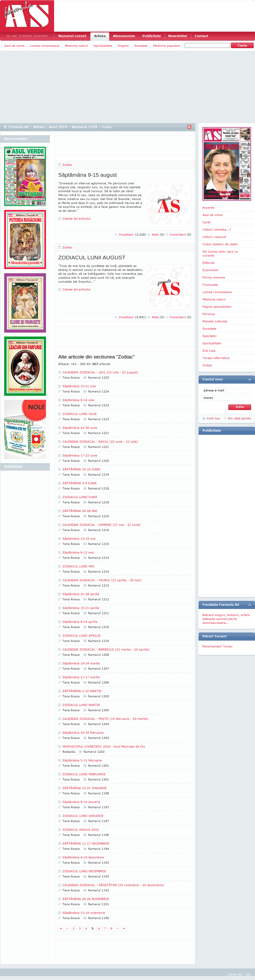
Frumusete (210, 285)
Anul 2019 (58, 127)
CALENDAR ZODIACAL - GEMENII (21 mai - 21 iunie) (102, 525)
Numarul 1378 (85, 127)
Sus (248, 974)
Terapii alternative (216, 358)
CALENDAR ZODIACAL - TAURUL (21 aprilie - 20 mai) (102, 580)
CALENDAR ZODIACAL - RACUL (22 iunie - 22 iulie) (100, 441)
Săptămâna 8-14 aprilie (80, 622)
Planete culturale (215, 321)
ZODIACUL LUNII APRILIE (82, 636)
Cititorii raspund (214, 237)
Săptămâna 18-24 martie (81, 663)
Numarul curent (72, 36)
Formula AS (19, 127)
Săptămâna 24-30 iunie (80, 428)
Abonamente (124, 36)
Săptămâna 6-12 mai (78, 552)
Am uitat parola (239, 418)
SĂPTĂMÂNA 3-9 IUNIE (80, 483)
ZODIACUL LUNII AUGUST (92, 257)
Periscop (209, 314)
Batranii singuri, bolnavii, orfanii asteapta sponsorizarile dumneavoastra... (226, 619)
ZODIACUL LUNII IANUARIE (83, 816)
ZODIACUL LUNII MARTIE (81, 705)
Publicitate (152, 36)
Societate (209, 329)
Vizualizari (132, 234)
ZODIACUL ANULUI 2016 (81, 830)
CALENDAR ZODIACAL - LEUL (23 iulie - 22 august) (100, 372)
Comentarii (180, 234)
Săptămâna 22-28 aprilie (81, 594)
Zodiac (67, 165)
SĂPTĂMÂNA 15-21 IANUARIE (85, 788)
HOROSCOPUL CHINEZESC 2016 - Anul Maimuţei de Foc (104, 746)
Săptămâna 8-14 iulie (78, 400)
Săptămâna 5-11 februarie (82, 760)
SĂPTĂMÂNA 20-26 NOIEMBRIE (86, 899)
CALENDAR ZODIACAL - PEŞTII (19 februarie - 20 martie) (105, 719)
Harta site (235, 974)
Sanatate (141, 46)
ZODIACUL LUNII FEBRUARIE (84, 774)
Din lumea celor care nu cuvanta (220, 253)
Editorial (208, 263)
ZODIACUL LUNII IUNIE (80, 497)
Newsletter (178, 36)
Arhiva (100, 36)
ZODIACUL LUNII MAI (78, 566)
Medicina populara (167, 46)
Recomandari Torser (218, 646)
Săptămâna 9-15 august (88, 175)
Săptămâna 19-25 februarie (83, 733)
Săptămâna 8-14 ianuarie (81, 802)
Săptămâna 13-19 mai (79, 539)
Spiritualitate (103, 46)
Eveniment (210, 270)
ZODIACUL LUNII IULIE (80, 414)
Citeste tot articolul (76, 218)
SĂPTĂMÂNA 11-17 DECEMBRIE (86, 843)
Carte (207, 222)
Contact (201, 36)
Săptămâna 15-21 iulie (79, 386)
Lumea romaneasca (45, 46)
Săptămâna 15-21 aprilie (81, 608)
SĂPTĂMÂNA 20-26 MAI (80, 511)
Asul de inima (15, 46)
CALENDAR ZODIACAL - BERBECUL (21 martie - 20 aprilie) (106, 649)
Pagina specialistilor (217, 307)
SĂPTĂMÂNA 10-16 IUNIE (81, 469)
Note (158, 234)
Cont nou (213, 418)
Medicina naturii (76, 46)
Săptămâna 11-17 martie (81, 677)
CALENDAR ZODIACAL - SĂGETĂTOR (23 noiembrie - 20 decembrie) (113, 885)
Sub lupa (209, 351)
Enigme (123, 46)
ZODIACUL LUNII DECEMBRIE (84, 871)
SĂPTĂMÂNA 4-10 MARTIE (82, 691)
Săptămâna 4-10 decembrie (83, 857)
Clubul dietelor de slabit (220, 244)
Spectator (210, 336)
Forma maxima (214, 277)
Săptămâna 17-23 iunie (80, 455)
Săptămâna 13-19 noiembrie (84, 913)
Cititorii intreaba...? (217, 229)
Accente (208, 207)
